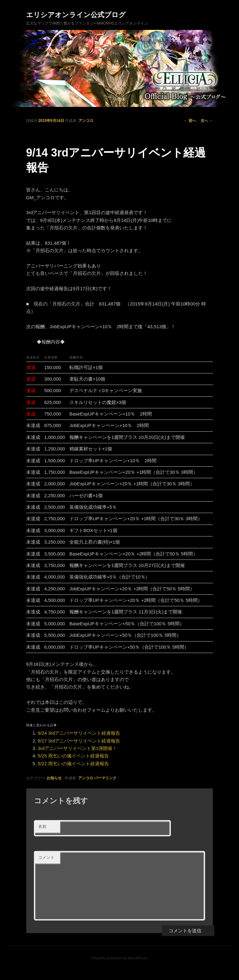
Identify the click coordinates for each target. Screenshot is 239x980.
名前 (42, 826)
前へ (190, 121)
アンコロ (86, 121)
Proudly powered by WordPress (119, 958)
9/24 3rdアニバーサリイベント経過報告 (79, 733)
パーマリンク (105, 778)
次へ (207, 121)
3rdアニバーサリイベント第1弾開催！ (77, 748)
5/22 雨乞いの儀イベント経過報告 (73, 764)
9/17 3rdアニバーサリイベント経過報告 (79, 741)
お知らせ (54, 778)
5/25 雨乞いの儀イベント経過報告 (73, 756)
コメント (46, 857)
